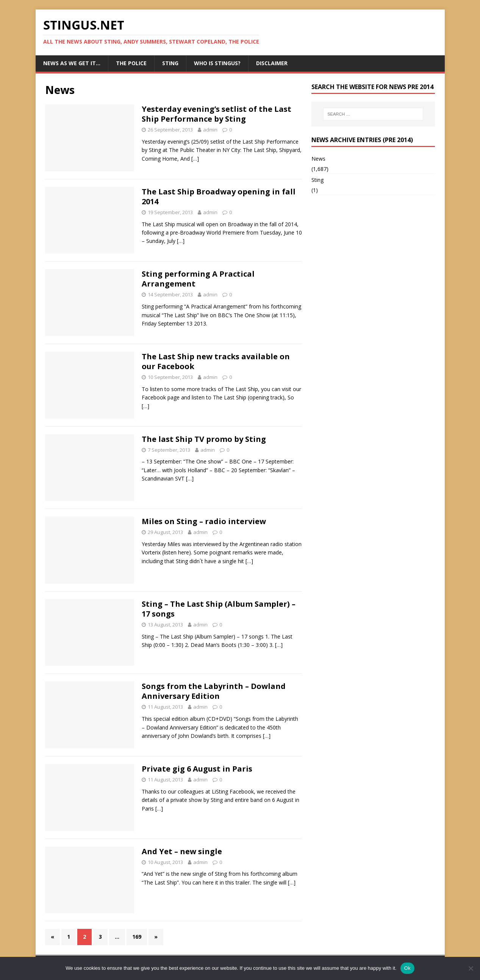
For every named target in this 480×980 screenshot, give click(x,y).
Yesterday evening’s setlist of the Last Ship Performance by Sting (217, 114)
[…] (195, 159)
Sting (170, 63)
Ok (407, 968)
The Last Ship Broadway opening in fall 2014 (219, 196)
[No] (471, 968)
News (318, 159)
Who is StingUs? (217, 63)
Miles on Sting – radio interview (204, 521)
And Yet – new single (182, 851)
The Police (131, 63)
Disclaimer (272, 63)
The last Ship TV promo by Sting (204, 439)
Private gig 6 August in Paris (197, 769)
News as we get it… (72, 63)
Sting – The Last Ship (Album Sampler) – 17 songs (219, 609)
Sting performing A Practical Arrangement (198, 279)
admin (210, 130)
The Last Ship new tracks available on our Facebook (216, 361)
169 (137, 937)
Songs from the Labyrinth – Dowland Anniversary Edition (214, 691)
